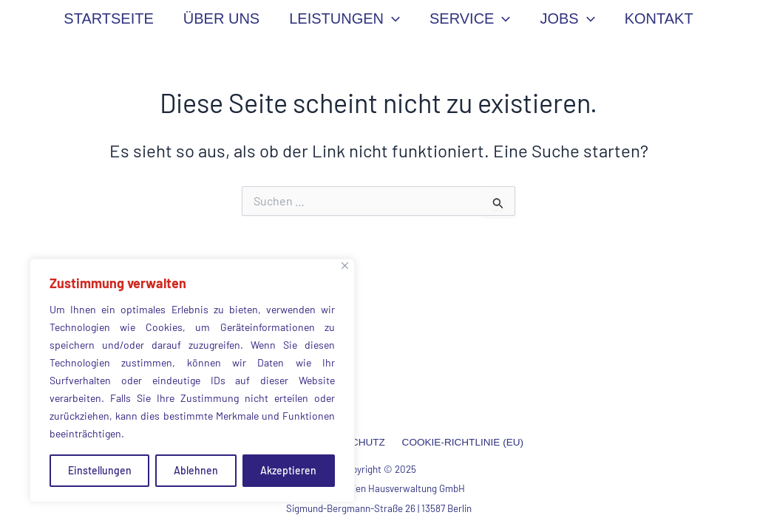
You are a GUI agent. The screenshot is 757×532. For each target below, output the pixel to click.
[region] (192, 381)
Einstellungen (100, 470)
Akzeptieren (288, 470)
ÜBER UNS (221, 18)
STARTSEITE (109, 18)
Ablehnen (196, 470)
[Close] (345, 266)
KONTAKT (659, 18)
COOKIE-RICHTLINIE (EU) (458, 443)
